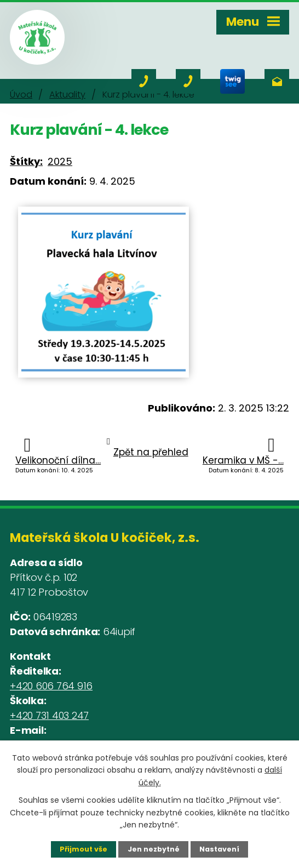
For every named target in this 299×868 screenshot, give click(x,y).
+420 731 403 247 (49, 715)
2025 (60, 161)
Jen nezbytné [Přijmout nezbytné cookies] (154, 849)
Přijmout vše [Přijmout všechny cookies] (84, 849)
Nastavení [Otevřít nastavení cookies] (219, 849)
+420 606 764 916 (51, 686)
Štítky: (26, 161)
